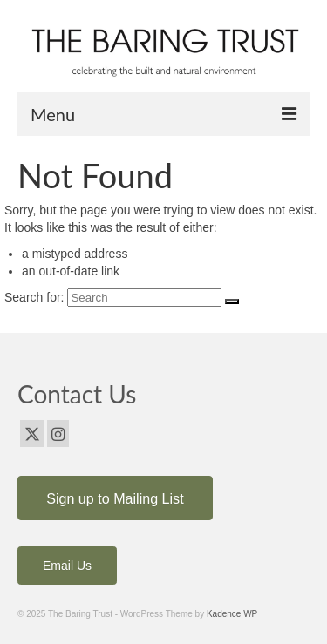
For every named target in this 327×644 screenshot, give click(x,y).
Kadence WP (232, 614)
